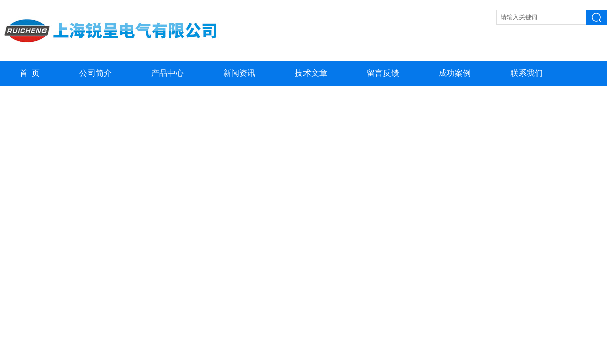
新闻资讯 (239, 73)
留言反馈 (383, 73)
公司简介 (96, 73)
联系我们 (527, 73)
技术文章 (311, 73)
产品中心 (167, 73)
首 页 (30, 73)
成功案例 (455, 73)
